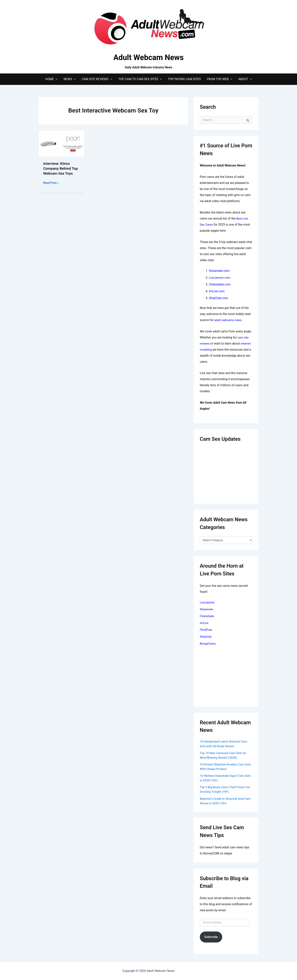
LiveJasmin (208, 602)
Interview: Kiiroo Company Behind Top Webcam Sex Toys (61, 168)
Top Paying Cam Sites (184, 79)
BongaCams (208, 643)
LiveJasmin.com (220, 278)
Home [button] (51, 79)
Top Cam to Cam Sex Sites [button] (140, 79)
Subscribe (211, 936)
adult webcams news (228, 320)
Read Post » (51, 183)
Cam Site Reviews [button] (97, 79)
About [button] (245, 79)
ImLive (204, 623)
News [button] (70, 79)
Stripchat (206, 636)
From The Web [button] (220, 79)
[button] (56, 79)
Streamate (207, 609)
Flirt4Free (206, 629)
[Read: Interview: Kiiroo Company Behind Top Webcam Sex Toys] (62, 143)
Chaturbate (207, 616)
